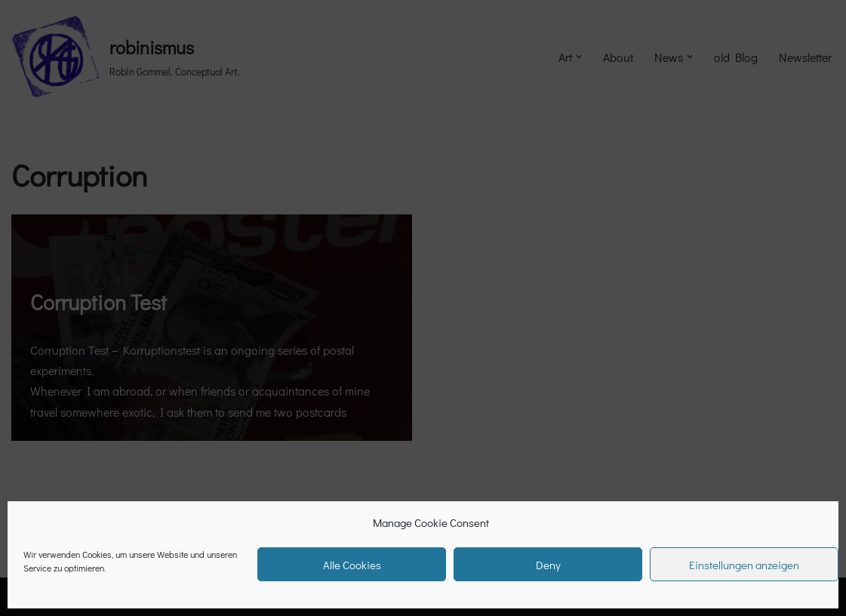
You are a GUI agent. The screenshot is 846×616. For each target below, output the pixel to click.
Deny (548, 565)
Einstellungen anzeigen (744, 565)
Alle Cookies (352, 565)
